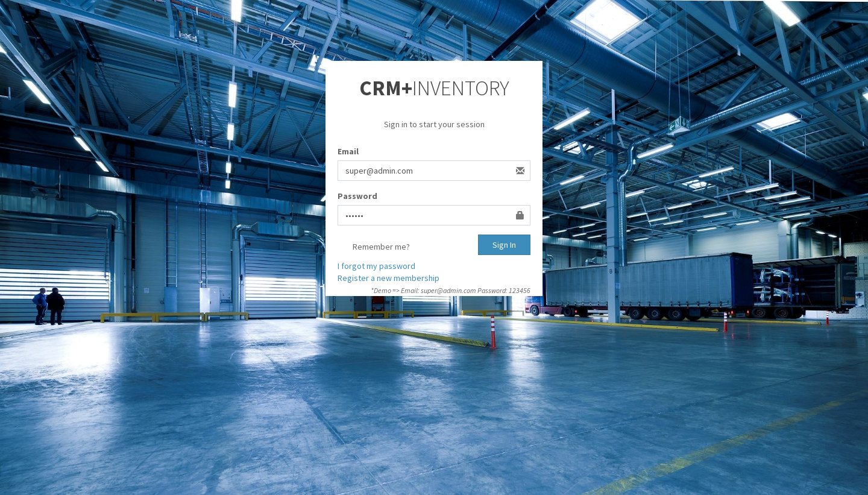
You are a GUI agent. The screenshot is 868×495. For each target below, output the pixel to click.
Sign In (504, 245)
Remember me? (374, 247)
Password (357, 196)
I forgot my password (376, 266)
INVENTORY (434, 88)
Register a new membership (388, 278)
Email (348, 151)
